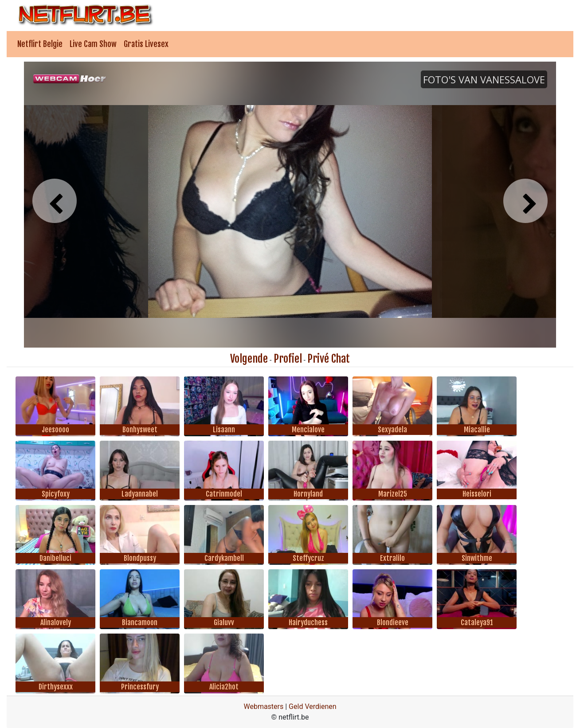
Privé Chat (329, 359)
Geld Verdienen (312, 706)
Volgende (249, 359)
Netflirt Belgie (40, 44)
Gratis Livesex (146, 44)
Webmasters (263, 706)
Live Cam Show (93, 44)
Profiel (288, 359)
